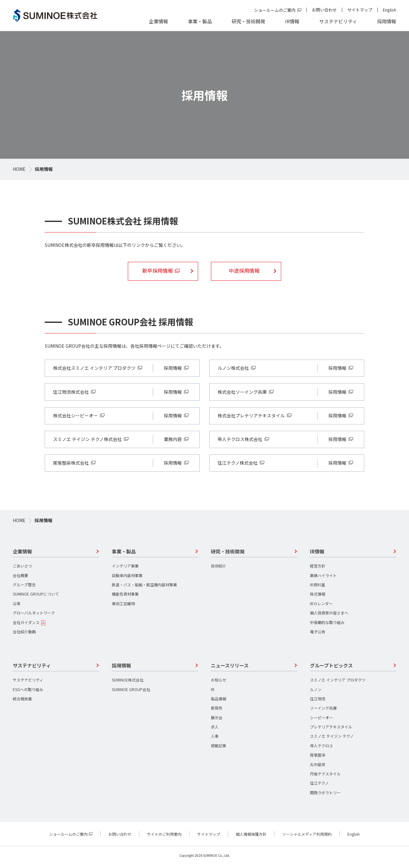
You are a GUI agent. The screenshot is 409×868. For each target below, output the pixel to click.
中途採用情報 (247, 271)
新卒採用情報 (158, 271)
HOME (19, 169)
